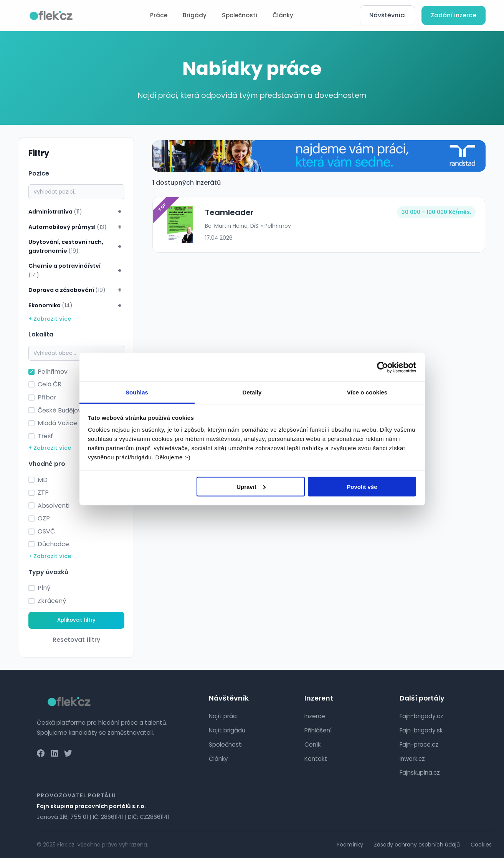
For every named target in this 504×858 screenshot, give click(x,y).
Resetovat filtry (76, 640)
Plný (44, 588)
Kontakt (316, 759)
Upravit (251, 486)
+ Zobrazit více (50, 319)
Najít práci (223, 716)
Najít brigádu (227, 730)
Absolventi (54, 506)
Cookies (481, 845)
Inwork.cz (412, 759)
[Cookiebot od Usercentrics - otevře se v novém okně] (383, 367)
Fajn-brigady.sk (421, 730)
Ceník (312, 745)
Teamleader (229, 212)
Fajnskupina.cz (420, 773)
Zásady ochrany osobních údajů (417, 845)
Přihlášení (318, 730)
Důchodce (53, 544)
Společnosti (240, 15)
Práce (159, 15)
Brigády (195, 15)
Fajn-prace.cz (419, 745)
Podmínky (350, 845)
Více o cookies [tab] (367, 392)
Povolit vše (362, 486)
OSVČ (46, 531)
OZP (44, 518)
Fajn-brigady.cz (421, 716)
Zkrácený (52, 601)
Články (283, 15)
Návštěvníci (388, 15)
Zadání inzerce (454, 15)
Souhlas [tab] (137, 392)
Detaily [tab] (252, 392)
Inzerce (315, 716)
